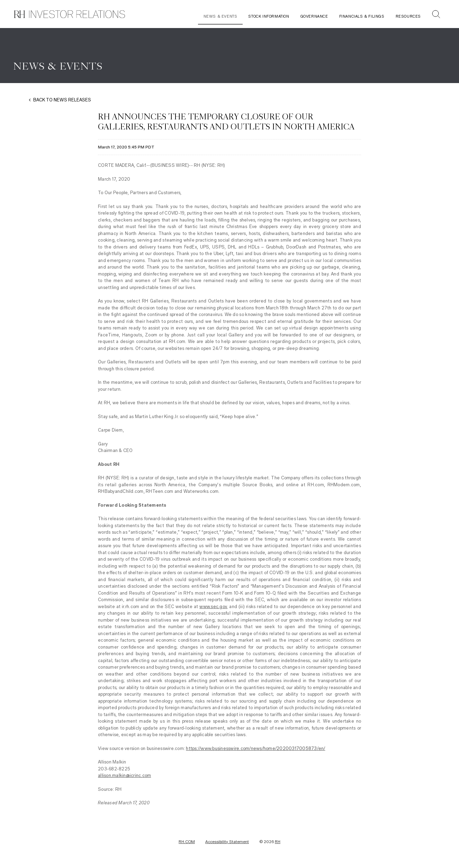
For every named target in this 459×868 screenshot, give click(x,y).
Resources (408, 16)
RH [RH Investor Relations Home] (278, 842)
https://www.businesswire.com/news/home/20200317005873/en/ (255, 748)
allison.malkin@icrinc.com (124, 775)
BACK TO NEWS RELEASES (62, 100)
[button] (436, 15)
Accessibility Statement (227, 842)
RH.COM (187, 842)
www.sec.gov (213, 607)
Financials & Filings (362, 16)
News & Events (220, 16)
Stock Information (269, 16)
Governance (314, 16)
